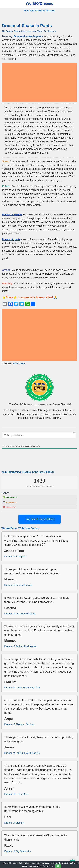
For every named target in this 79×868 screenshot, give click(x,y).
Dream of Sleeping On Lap (19, 724)
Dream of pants (11, 239)
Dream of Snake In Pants (27, 26)
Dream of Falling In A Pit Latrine (22, 753)
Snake (22, 363)
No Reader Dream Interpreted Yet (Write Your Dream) (29, 31)
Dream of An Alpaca (15, 557)
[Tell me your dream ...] (39, 435)
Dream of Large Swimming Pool (22, 688)
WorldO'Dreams (40, 3)
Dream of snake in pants (28, 36)
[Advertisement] (39, 83)
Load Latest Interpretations (39, 519)
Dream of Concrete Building (20, 614)
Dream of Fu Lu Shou (16, 794)
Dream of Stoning (14, 823)
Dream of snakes (12, 214)
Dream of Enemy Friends (18, 585)
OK (58, 866)
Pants (16, 363)
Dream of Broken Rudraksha (20, 646)
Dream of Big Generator (18, 851)
